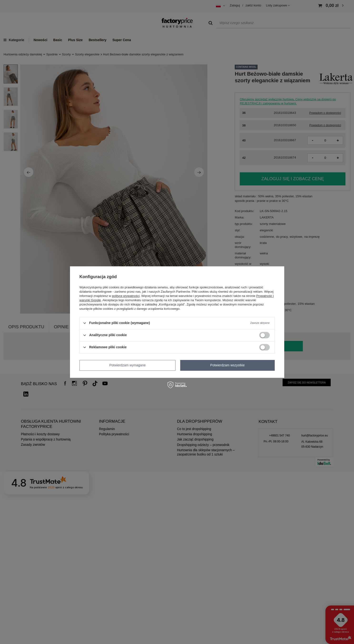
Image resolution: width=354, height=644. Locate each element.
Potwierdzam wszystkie (227, 365)
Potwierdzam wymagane (127, 365)
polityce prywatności (126, 296)
